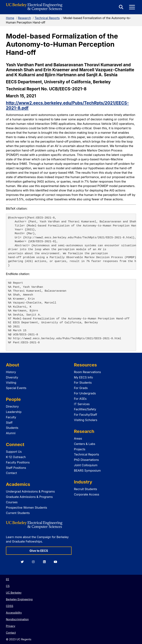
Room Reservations (87, 372)
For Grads (81, 388)
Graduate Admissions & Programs (29, 497)
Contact (11, 473)
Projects (80, 449)
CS (8, 586)
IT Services (82, 404)
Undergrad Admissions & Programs (30, 491)
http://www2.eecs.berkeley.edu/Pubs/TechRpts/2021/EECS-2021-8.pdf (67, 105)
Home (10, 18)
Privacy (11, 626)
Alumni (11, 433)
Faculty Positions (18, 462)
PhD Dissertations (86, 460)
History (11, 372)
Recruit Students (86, 489)
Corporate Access (87, 494)
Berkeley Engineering (19, 599)
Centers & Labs (85, 444)
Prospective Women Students (27, 508)
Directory (12, 406)
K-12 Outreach (16, 457)
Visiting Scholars (86, 420)
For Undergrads (85, 393)
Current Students (18, 513)
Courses (12, 502)
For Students (83, 383)
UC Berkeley (14, 593)
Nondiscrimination (17, 619)
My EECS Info (83, 377)
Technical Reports (47, 18)
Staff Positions (16, 468)
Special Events (16, 388)
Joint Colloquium (86, 465)
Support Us (14, 452)
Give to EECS (39, 551)
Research (24, 18)
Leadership (14, 412)
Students (12, 428)
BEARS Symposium (87, 471)
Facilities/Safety (85, 409)
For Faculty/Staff (86, 415)
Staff (9, 423)
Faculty (11, 417)
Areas (78, 438)
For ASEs (80, 399)
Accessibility (14, 613)
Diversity (12, 377)
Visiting (11, 383)
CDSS (10, 606)
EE (7, 579)
